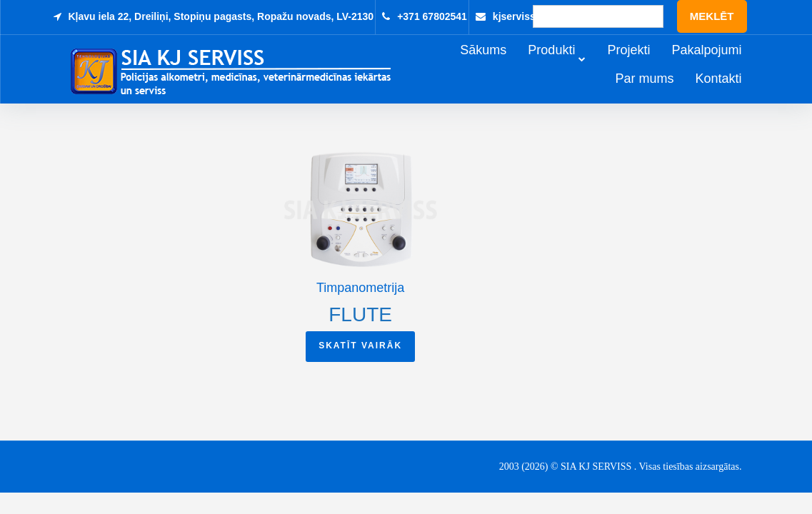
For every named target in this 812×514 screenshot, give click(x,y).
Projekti (648, 65)
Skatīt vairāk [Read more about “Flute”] (360, 348)
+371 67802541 (432, 16)
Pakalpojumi (726, 65)
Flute (360, 317)
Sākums (503, 65)
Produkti (571, 65)
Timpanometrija (360, 290)
